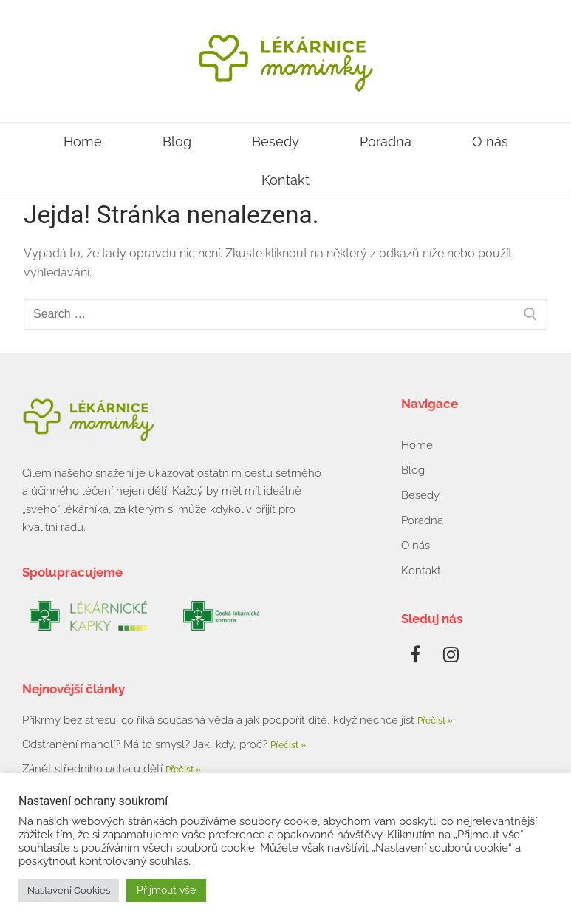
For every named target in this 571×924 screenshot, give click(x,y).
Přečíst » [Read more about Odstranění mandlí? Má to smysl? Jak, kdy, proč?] (288, 745)
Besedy (276, 142)
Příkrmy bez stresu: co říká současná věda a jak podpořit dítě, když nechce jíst (220, 720)
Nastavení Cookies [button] (69, 890)
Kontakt (285, 180)
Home (83, 142)
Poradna (386, 142)
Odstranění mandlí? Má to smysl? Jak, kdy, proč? (146, 744)
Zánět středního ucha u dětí (94, 769)
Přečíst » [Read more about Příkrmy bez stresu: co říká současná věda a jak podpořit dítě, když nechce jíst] (435, 721)
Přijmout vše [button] (166, 890)
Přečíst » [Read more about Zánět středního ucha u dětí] (183, 770)
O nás (490, 142)
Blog (177, 142)
